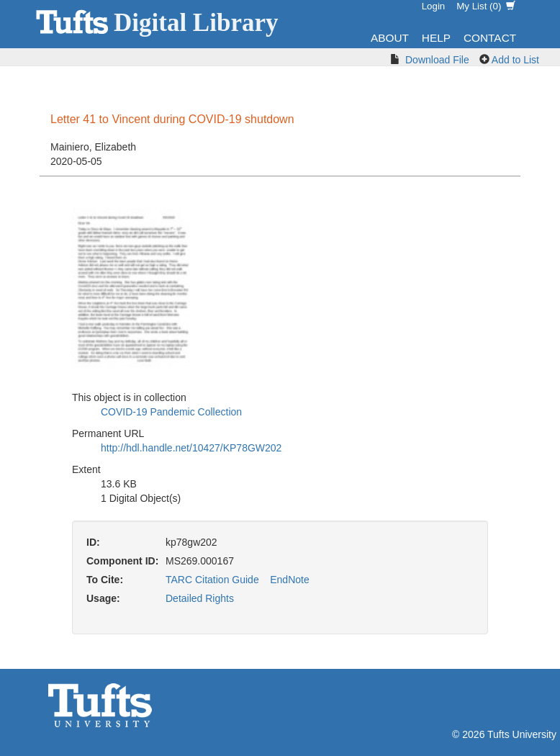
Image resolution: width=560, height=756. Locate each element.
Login (434, 6)
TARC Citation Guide (212, 580)
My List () (486, 6)
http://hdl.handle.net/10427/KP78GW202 (191, 448)
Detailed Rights (200, 598)
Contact (490, 38)
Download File (437, 60)
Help (436, 38)
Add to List (515, 60)
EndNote (289, 580)
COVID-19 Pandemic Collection (171, 412)
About (390, 38)
